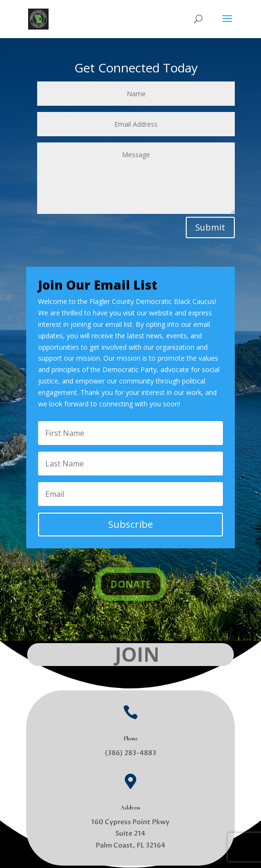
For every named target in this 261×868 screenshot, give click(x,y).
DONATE (130, 584)
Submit (210, 227)
